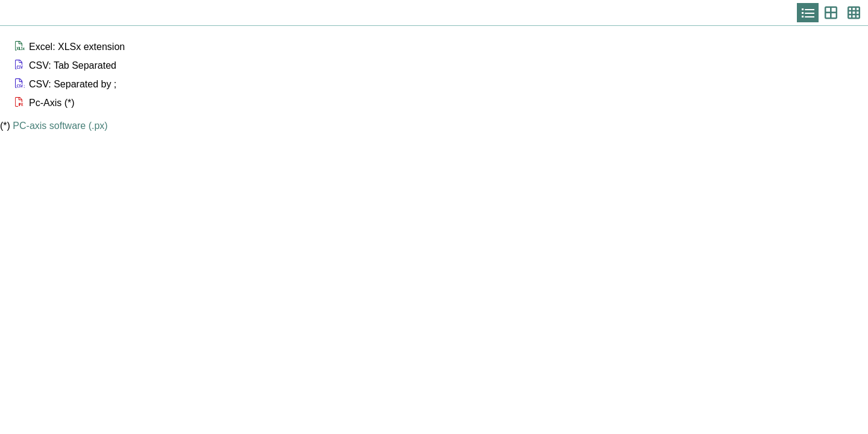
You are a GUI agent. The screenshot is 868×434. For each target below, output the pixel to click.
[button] (440, 47)
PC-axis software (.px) (60, 126)
